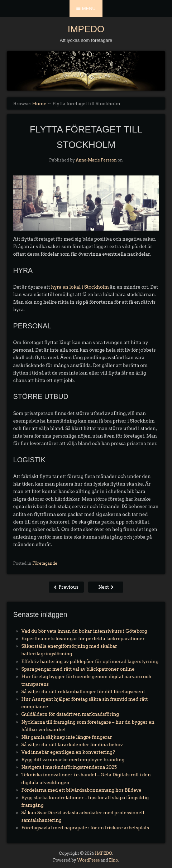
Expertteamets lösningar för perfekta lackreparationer (83, 639)
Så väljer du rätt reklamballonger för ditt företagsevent (83, 692)
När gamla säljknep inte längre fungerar (67, 737)
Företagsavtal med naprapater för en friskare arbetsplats (85, 828)
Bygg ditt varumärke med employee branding (73, 760)
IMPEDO (86, 29)
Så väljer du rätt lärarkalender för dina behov (72, 745)
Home (39, 104)
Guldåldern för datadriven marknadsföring (70, 714)
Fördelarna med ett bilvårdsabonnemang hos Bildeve (82, 790)
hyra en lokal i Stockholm (80, 287)
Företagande (45, 563)
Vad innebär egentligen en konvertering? (68, 752)
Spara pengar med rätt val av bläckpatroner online (78, 669)
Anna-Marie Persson (96, 160)
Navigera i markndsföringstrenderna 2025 (69, 767)
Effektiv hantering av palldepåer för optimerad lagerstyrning (90, 662)
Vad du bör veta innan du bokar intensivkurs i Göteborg (84, 631)
